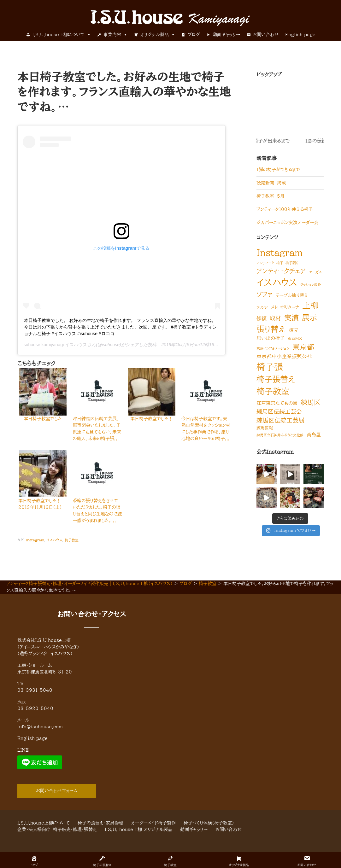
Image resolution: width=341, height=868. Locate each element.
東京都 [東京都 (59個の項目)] (303, 347)
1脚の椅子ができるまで (278, 170)
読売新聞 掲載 (271, 183)
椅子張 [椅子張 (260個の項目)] (270, 367)
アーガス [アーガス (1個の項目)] (315, 272)
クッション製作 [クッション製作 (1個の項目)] (311, 285)
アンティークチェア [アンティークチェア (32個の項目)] (281, 271)
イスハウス (54, 540)
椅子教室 (72, 540)
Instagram (35, 540)
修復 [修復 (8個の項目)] (262, 318)
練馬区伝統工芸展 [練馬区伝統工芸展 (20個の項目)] (280, 420)
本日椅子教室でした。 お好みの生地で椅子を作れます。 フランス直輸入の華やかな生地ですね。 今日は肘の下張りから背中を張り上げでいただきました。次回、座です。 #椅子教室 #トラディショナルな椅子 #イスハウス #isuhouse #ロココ (120, 327)
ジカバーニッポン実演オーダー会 (287, 223)
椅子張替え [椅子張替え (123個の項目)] (276, 379)
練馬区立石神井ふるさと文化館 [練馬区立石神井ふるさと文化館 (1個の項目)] (280, 435)
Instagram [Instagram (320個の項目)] (280, 253)
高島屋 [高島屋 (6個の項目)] (314, 435)
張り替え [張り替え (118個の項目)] (271, 329)
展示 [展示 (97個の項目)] (309, 317)
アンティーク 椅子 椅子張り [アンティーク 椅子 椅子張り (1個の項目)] (278, 263)
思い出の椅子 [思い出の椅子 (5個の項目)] (270, 338)
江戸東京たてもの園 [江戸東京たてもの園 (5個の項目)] (277, 403)
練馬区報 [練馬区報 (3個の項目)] (265, 428)
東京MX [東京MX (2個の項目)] (295, 338)
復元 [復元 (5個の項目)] (294, 330)
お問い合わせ (266, 35)
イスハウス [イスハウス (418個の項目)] (277, 283)
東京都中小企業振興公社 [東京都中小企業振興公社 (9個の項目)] (284, 356)
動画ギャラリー (226, 35)
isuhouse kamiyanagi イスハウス (55, 345)
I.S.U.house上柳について (62, 35)
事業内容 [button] (115, 35)
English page (300, 35)
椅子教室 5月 (270, 196)
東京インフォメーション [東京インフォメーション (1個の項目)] (273, 348)
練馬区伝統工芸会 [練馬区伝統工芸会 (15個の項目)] (279, 411)
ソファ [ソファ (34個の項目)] (265, 294)
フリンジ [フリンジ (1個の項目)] (262, 307)
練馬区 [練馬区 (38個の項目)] (311, 402)
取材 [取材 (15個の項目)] (275, 318)
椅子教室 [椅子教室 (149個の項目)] (273, 391)
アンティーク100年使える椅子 (285, 209)
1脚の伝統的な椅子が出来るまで (300, 141)
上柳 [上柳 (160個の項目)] (310, 306)
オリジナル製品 (158, 35)
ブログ (194, 35)
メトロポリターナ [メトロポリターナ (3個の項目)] (285, 307)
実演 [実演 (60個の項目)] (291, 318)
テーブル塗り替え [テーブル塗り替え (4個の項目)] (292, 295)
